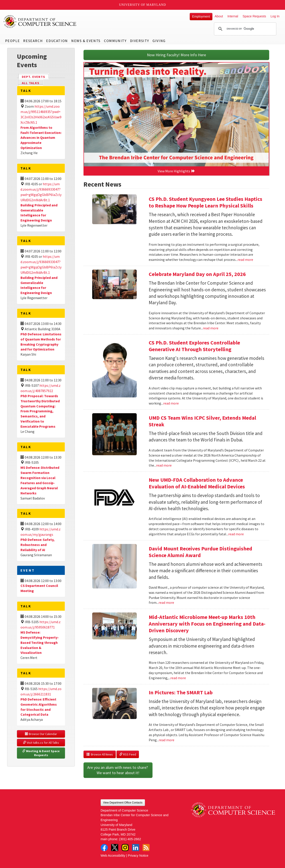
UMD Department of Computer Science (40, 22)
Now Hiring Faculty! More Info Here (176, 55)
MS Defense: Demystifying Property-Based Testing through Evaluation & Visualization (40, 642)
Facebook (104, 848)
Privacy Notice (138, 856)
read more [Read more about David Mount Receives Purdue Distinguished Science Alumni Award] (166, 602)
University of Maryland (143, 5)
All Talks (31, 83)
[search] (244, 29)
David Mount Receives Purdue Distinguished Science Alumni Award (201, 552)
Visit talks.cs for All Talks (41, 743)
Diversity (140, 41)
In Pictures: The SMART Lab (181, 692)
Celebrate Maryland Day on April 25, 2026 (197, 274)
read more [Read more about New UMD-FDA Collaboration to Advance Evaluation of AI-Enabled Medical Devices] (236, 534)
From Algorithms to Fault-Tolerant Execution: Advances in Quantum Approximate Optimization (41, 138)
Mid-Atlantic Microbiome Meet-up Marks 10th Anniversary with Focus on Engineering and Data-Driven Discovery (207, 624)
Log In (275, 16)
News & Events (86, 41)
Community (115, 41)
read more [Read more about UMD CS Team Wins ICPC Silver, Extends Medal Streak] (164, 465)
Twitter (115, 848)
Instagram (125, 848)
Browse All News (100, 754)
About (219, 16)
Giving (159, 41)
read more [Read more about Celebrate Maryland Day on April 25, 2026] (211, 328)
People (13, 41)
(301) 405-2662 (130, 839)
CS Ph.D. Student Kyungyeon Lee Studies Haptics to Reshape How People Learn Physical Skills (206, 202)
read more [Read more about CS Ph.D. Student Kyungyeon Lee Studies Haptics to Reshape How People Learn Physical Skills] (245, 260)
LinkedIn (136, 848)
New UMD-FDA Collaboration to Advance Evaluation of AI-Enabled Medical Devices (197, 483)
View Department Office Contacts (123, 803)
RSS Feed (128, 754)
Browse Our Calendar (41, 734)
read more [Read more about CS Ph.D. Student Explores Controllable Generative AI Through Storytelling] (171, 403)
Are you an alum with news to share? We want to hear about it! (118, 770)
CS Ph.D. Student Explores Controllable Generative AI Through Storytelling (194, 346)
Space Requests (254, 16)
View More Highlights (176, 171)
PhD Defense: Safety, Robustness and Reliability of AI (38, 545)
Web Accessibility (113, 856)
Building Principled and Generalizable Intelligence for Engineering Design (39, 213)
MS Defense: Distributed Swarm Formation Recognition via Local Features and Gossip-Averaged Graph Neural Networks (40, 480)
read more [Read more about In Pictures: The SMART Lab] (167, 740)
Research (33, 41)
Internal (233, 16)
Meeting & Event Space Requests (41, 753)
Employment (201, 16)
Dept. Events (35, 76)
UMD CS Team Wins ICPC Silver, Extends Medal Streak (202, 421)
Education (57, 41)
